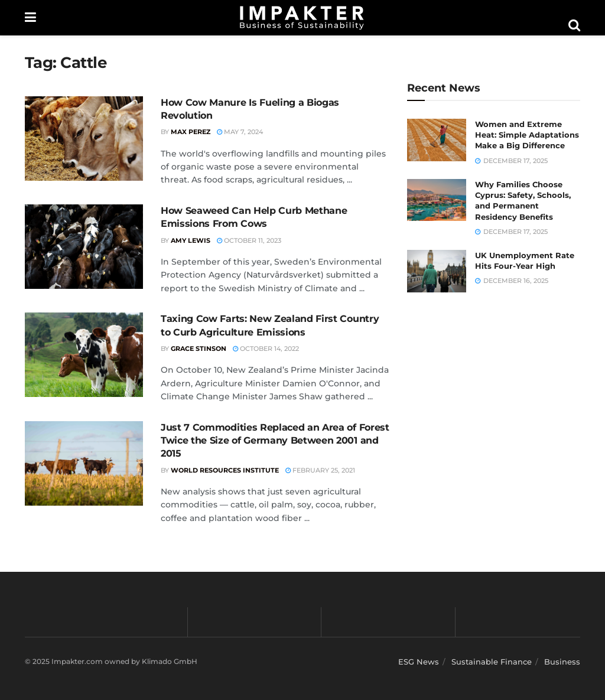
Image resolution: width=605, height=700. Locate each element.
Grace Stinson (199, 349)
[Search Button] (574, 25)
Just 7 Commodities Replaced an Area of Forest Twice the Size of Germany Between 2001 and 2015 (275, 441)
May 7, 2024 (240, 132)
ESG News (419, 662)
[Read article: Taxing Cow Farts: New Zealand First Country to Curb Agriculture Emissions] (84, 355)
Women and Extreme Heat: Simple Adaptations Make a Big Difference (527, 135)
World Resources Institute (225, 470)
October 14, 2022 (266, 349)
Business (562, 662)
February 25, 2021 (320, 470)
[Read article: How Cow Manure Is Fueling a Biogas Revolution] (84, 139)
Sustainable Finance (492, 662)
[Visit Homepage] (302, 18)
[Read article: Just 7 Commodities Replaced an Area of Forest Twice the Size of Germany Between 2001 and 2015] (84, 463)
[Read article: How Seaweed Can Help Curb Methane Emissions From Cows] (84, 247)
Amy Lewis (191, 240)
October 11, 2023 (249, 240)
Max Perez (191, 132)
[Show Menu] (30, 18)
